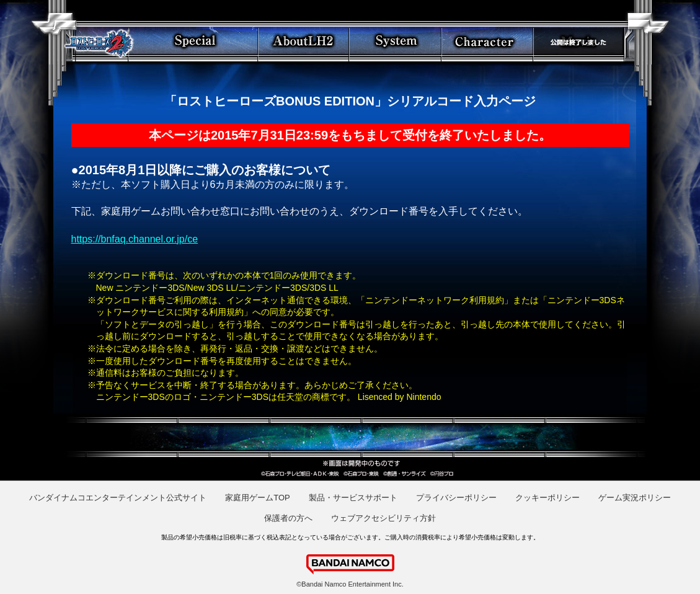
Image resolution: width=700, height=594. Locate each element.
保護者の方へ (288, 518)
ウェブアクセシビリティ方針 (383, 518)
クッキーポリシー (547, 498)
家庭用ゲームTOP (258, 498)
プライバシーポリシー (456, 498)
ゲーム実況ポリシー (635, 498)
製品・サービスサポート (353, 498)
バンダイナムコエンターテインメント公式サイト (118, 498)
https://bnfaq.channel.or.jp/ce (135, 239)
